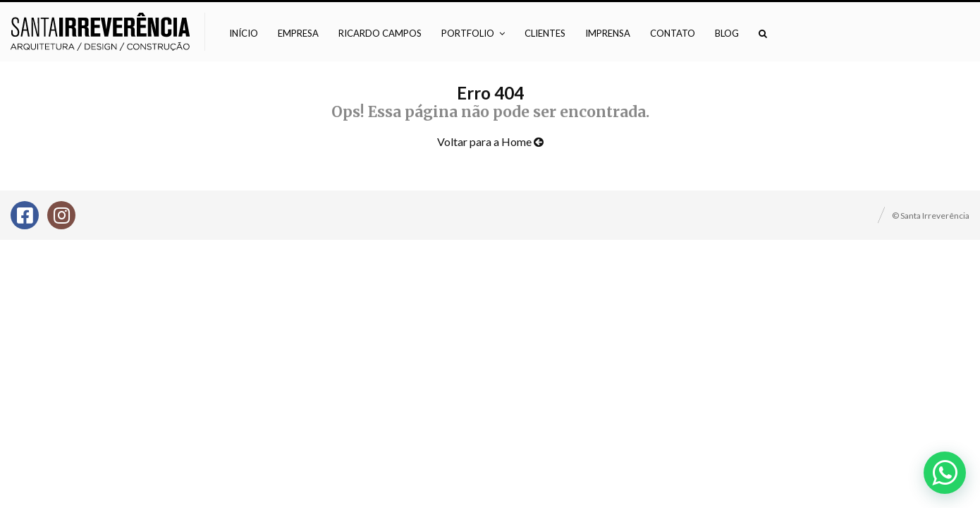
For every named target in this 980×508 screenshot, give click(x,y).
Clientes (545, 33)
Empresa (298, 33)
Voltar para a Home (490, 141)
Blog (727, 33)
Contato (673, 33)
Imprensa (608, 33)
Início (244, 33)
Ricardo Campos (380, 33)
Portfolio (468, 33)
